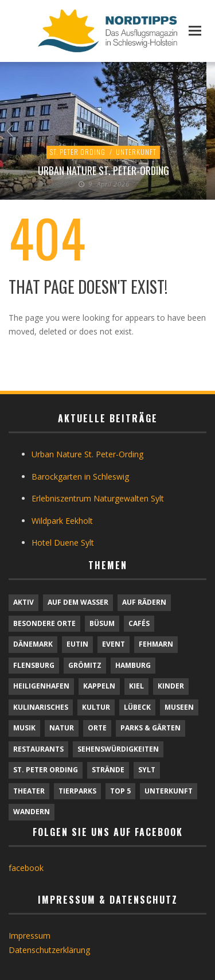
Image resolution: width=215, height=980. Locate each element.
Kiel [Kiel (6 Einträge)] (136, 686)
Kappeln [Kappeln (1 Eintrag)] (99, 686)
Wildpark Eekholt (62, 521)
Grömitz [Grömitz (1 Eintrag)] (85, 665)
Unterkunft (136, 152)
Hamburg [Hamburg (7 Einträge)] (133, 665)
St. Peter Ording (78, 152)
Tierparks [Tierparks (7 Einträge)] (77, 791)
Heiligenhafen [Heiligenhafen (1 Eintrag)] (41, 686)
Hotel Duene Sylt (63, 542)
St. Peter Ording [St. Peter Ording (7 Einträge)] (46, 770)
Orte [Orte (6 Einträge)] (97, 728)
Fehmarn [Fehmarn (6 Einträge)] (156, 644)
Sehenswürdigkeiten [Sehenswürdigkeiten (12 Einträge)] (118, 749)
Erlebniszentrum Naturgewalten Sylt (98, 498)
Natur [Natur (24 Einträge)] (62, 728)
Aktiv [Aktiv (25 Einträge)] (24, 602)
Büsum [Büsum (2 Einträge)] (102, 623)
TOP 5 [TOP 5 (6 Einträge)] (120, 791)
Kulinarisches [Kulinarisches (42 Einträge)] (41, 707)
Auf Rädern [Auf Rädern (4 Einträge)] (144, 602)
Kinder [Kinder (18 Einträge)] (171, 686)
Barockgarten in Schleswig (80, 477)
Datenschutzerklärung (49, 950)
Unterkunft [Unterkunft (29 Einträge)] (169, 791)
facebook (26, 868)
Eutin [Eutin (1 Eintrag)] (77, 644)
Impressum (30, 936)
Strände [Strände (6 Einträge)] (108, 770)
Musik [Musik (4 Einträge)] (24, 728)
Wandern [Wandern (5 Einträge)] (32, 812)
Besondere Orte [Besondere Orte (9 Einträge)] (44, 623)
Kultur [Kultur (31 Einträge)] (96, 707)
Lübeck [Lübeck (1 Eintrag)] (137, 707)
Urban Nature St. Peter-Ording (103, 170)
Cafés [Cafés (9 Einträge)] (139, 623)
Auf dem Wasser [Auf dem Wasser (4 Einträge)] (78, 602)
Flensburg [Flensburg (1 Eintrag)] (34, 665)
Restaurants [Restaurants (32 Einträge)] (38, 749)
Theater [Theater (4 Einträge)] (29, 791)
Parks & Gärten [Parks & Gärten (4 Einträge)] (150, 728)
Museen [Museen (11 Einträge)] (179, 707)
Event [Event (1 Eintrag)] (114, 644)
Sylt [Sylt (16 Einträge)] (147, 770)
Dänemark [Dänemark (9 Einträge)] (33, 644)
